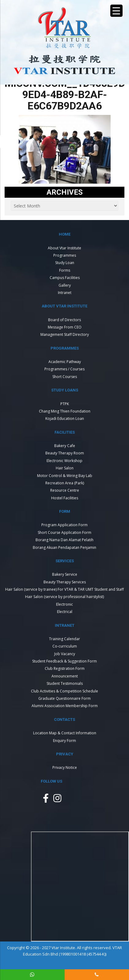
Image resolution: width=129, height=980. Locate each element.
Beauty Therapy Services (65, 582)
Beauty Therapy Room (65, 453)
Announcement (65, 676)
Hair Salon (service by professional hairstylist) (64, 597)
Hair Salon (65, 468)
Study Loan (65, 263)
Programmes (65, 255)
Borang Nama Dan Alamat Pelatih (64, 540)
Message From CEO (65, 327)
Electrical (65, 612)
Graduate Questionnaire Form (64, 698)
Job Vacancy (65, 654)
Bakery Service (65, 574)
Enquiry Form (64, 741)
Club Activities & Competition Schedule (64, 691)
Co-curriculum (65, 646)
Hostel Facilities (65, 498)
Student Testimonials (65, 683)
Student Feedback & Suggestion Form (64, 661)
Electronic (64, 604)
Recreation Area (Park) (65, 483)
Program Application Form (64, 525)
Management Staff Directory (65, 334)
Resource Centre (65, 490)
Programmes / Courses (64, 369)
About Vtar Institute (64, 248)
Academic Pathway (65, 362)
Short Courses (65, 377)
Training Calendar (64, 639)
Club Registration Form (65, 668)
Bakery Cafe (65, 446)
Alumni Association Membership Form (65, 706)
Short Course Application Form (64, 532)
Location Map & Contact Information (65, 733)
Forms (65, 270)
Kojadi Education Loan (65, 418)
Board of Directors (64, 320)
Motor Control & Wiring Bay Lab (65, 476)
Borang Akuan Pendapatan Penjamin (64, 547)
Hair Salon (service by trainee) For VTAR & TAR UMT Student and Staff (64, 589)
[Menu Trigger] (116, 11)
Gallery (65, 285)
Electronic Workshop (64, 461)
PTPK (65, 404)
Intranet (65, 293)
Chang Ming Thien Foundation (65, 411)
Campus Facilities (65, 278)
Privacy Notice (65, 767)
